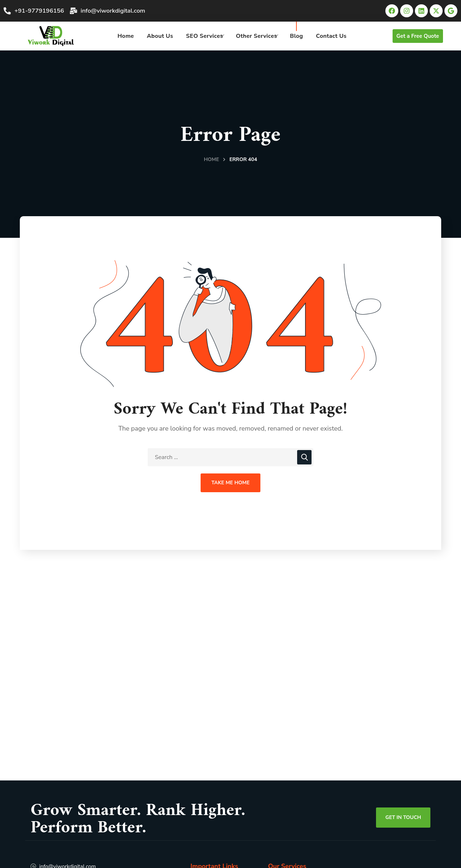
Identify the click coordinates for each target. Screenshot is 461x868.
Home (211, 159)
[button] (418, 36)
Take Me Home (230, 483)
